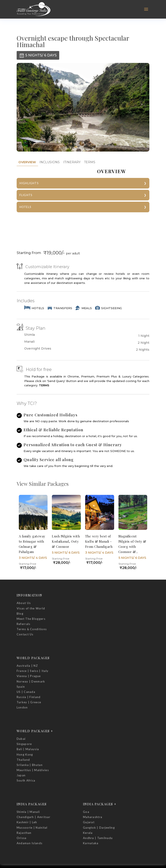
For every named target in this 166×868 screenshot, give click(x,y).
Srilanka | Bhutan (30, 765)
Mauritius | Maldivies (33, 770)
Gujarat (89, 822)
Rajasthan (24, 833)
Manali (29, 342)
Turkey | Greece (29, 702)
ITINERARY (72, 162)
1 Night (144, 336)
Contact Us (25, 634)
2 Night (144, 343)
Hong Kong (25, 755)
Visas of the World (31, 608)
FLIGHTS (26, 195)
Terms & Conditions (32, 629)
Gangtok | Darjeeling (99, 828)
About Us (24, 603)
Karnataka (91, 843)
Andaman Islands (30, 843)
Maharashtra (93, 817)
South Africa (26, 780)
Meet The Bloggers (31, 619)
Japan (21, 775)
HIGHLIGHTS (29, 183)
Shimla (30, 335)
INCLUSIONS (49, 162)
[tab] (27, 162)
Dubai (21, 739)
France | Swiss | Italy (33, 671)
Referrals (24, 624)
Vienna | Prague (29, 676)
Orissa (22, 838)
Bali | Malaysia (28, 749)
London (22, 707)
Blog (20, 614)
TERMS (90, 162)
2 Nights (143, 350)
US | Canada (26, 692)
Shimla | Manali (28, 812)
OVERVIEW (27, 162)
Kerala (88, 833)
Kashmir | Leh (27, 822)
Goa (86, 812)
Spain (21, 687)
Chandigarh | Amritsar (34, 817)
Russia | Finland (29, 697)
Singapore (24, 744)
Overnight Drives (38, 349)
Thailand (23, 760)
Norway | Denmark (31, 681)
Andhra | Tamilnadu (98, 838)
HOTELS (25, 207)
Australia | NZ (27, 666)
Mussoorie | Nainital (32, 828)
